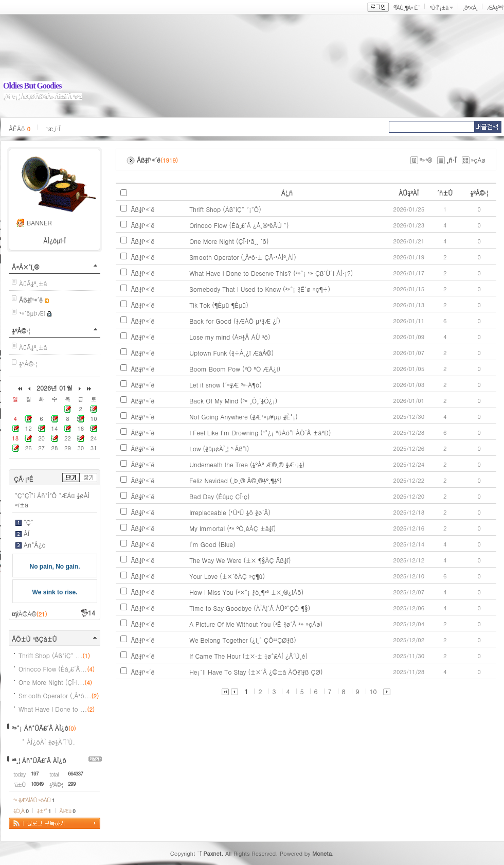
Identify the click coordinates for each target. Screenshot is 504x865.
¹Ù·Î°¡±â (439, 7)
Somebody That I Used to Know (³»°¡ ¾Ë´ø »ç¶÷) (260, 289)
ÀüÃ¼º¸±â (33, 283)
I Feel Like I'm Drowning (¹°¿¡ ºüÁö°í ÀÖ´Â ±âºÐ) (260, 432)
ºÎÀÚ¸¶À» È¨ (407, 7)
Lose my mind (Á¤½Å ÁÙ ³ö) (230, 337)
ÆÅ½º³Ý (495, 7)
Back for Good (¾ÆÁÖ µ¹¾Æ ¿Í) (235, 321)
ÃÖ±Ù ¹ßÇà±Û (34, 639)
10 (373, 691)
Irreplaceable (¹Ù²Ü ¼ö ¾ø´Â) (230, 512)
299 (72, 784)
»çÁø (479, 160)
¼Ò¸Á (21, 811)
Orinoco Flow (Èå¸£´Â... (57, 669)
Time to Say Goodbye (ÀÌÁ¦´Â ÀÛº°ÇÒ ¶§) (250, 608)
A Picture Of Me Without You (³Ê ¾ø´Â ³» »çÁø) (256, 624)
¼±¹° (44, 811)
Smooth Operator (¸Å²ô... (59, 695)
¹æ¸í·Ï (53, 128)
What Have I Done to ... (57, 709)
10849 (37, 784)
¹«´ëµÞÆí (32, 313)
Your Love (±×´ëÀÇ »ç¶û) (227, 576)
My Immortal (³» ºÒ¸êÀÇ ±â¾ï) (232, 528)
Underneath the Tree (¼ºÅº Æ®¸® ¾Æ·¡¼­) (247, 464)
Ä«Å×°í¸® (25, 267)
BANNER (39, 223)
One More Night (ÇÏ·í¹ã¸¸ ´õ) (229, 241)
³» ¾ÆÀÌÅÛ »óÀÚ (34, 800)
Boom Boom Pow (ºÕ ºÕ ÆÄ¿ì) (235, 369)
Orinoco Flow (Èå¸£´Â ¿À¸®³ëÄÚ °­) (239, 225)
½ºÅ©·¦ (21, 331)
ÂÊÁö (20, 128)
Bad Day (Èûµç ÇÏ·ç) (219, 496)
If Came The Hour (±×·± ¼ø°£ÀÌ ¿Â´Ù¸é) (248, 656)
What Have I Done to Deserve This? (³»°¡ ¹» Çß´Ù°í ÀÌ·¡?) (271, 273)
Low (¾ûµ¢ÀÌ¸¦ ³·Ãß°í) (219, 448)
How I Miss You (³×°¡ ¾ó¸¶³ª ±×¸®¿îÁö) (246, 592)
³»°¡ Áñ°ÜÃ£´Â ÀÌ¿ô (40, 728)
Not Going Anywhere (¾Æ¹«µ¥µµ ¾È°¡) (244, 417)
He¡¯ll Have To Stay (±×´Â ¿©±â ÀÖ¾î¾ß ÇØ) (256, 672)
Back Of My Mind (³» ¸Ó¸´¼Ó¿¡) (233, 401)
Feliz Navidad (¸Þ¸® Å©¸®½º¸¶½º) (235, 480)
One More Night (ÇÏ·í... (55, 682)
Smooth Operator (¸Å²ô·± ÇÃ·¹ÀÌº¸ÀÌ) (242, 257)
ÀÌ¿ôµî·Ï (55, 241)
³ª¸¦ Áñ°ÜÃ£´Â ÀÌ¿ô (39, 760)
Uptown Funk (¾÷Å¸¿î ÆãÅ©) (231, 353)
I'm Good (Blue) (212, 544)
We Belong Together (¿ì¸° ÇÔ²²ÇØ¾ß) (242, 640)
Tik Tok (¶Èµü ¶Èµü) (219, 305)
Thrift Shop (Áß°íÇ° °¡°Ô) (225, 209)
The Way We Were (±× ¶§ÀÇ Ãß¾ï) (240, 560)
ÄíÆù (67, 811)
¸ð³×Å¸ (470, 7)
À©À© (33, 614)
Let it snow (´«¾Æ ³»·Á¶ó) (226, 385)
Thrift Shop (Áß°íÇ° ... (54, 655)
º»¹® (426, 160)
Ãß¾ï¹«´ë (143, 209)
